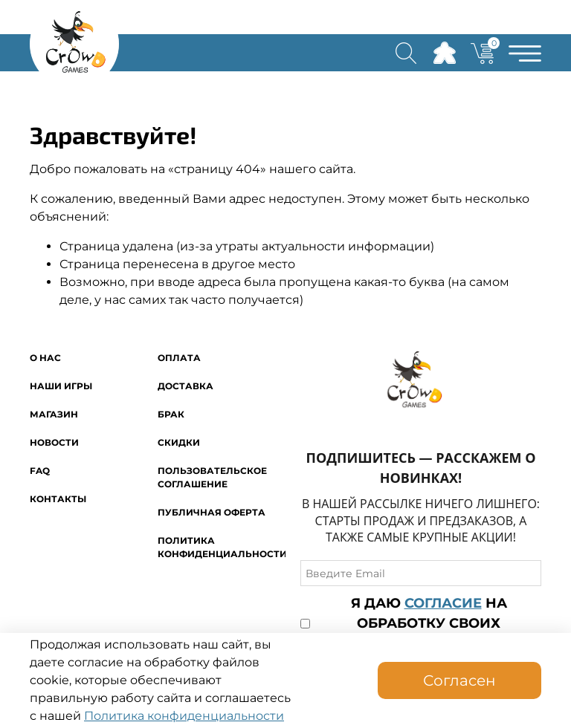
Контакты (58, 499)
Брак (171, 414)
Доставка (186, 386)
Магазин (54, 414)
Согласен (459, 680)
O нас (45, 358)
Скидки (179, 442)
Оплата (179, 358)
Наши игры (61, 386)
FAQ (40, 471)
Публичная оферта (212, 512)
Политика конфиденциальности (184, 716)
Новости (54, 442)
